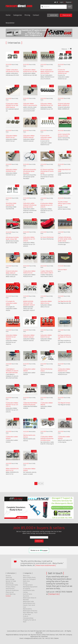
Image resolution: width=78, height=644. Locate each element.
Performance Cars (29, 603)
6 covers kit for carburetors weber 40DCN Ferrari (46, 138)
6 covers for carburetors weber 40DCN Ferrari (64, 72)
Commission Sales (12, 585)
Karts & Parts (28, 594)
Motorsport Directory (30, 611)
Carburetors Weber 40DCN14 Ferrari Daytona (12, 337)
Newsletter (10, 23)
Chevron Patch (62, 270)
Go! (69, 7)
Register (69, 2)
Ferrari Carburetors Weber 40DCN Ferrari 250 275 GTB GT (47, 72)
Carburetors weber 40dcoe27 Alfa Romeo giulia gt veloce (30, 205)
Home (8, 15)
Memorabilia (27, 609)
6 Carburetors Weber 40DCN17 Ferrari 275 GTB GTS (12, 405)
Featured (9, 577)
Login (62, 2)
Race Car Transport (29, 579)
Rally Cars (26, 581)
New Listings (10, 579)
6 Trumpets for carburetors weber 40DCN (11, 303)
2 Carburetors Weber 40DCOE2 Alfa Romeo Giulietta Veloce (47, 438)
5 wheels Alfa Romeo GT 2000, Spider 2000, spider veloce (65, 239)
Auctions (26, 596)
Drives (25, 583)
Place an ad (66, 15)
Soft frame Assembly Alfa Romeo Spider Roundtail (30, 171)
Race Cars (26, 576)
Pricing (27, 15)
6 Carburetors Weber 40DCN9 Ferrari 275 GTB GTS (47, 205)
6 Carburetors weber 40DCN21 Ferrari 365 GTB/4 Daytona (12, 106)
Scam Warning (11, 594)
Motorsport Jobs (28, 601)
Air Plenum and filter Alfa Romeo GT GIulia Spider (47, 171)
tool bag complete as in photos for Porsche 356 (64, 337)
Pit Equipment (28, 585)
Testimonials (10, 589)
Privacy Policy (11, 587)
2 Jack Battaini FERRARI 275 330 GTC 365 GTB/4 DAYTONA (12, 371)
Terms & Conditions (12, 590)
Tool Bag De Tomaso (64, 403)
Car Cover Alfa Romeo (47, 237)
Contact (36, 15)
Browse (8, 576)
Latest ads (53, 15)
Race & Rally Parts (29, 577)
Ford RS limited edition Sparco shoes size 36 (64, 204)
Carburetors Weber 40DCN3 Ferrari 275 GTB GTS (29, 239)
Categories (18, 15)
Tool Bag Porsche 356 (64, 301)
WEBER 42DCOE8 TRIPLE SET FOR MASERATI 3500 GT (29, 303)
